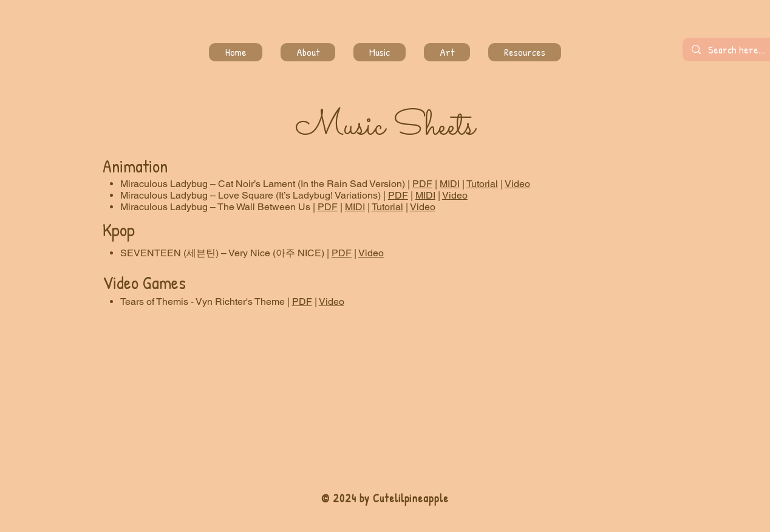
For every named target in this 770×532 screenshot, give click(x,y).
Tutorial (482, 184)
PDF (422, 184)
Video (517, 184)
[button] (447, 52)
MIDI (450, 184)
